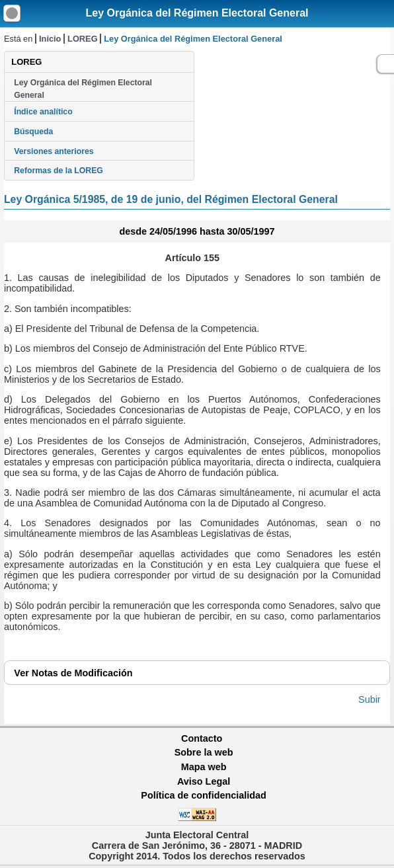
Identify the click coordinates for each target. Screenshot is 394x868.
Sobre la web (204, 752)
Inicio (50, 39)
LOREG (83, 39)
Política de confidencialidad (204, 795)
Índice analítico (43, 112)
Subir (370, 699)
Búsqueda (33, 132)
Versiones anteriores (54, 151)
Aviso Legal (204, 781)
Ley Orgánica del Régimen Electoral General (197, 13)
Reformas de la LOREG (59, 171)
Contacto (202, 738)
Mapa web (204, 767)
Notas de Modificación (73, 673)
